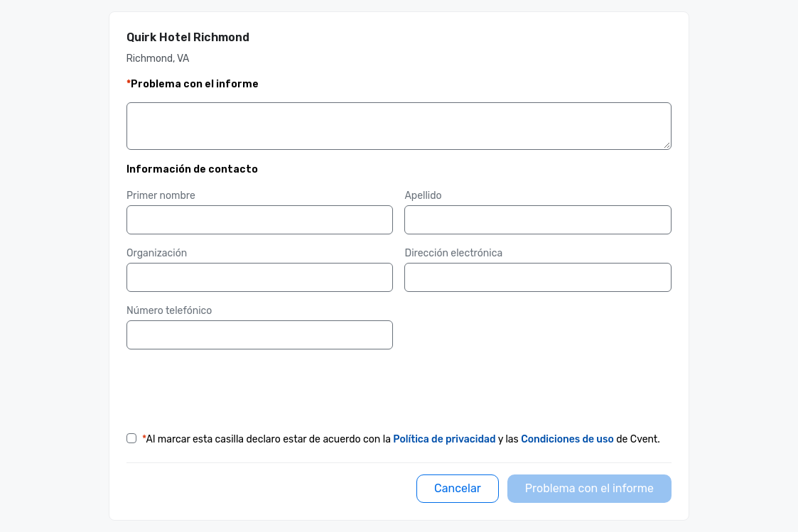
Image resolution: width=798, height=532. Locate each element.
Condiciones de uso (567, 439)
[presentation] (234, 389)
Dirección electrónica (453, 253)
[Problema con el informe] (589, 489)
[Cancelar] (458, 489)
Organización (157, 253)
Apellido (423, 196)
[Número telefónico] (260, 335)
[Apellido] (538, 220)
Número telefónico (169, 311)
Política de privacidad (444, 439)
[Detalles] (399, 129)
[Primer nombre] (260, 220)
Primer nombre (161, 196)
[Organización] (260, 278)
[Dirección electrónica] (538, 278)
